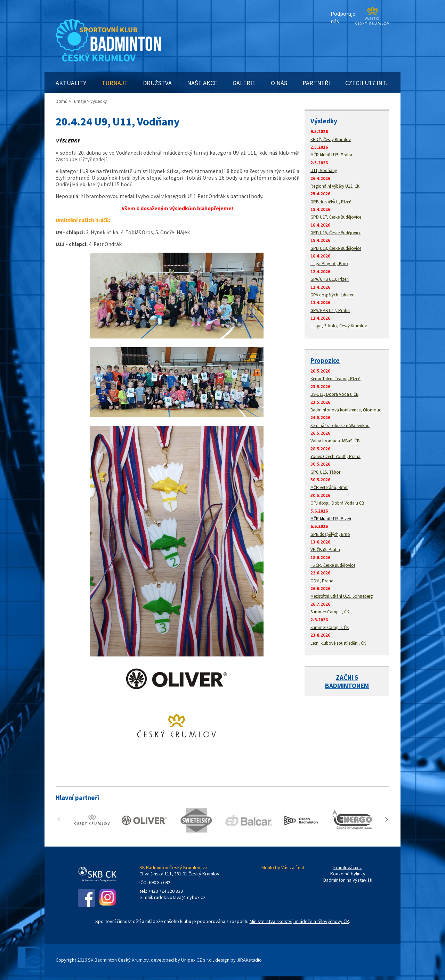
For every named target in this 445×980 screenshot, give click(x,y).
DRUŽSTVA (157, 83)
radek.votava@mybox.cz (180, 897)
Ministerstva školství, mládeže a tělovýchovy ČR (299, 921)
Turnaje (79, 101)
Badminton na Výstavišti (348, 880)
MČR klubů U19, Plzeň (331, 519)
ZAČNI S (347, 677)
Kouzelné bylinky (348, 874)
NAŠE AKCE (202, 83)
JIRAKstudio (249, 960)
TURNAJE (115, 83)
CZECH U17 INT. (366, 83)
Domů (62, 101)
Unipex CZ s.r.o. (197, 960)
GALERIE (244, 83)
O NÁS (279, 83)
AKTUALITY (71, 83)
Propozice (325, 360)
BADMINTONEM (347, 686)
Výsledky (324, 121)
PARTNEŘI (316, 83)
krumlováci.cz (348, 867)
